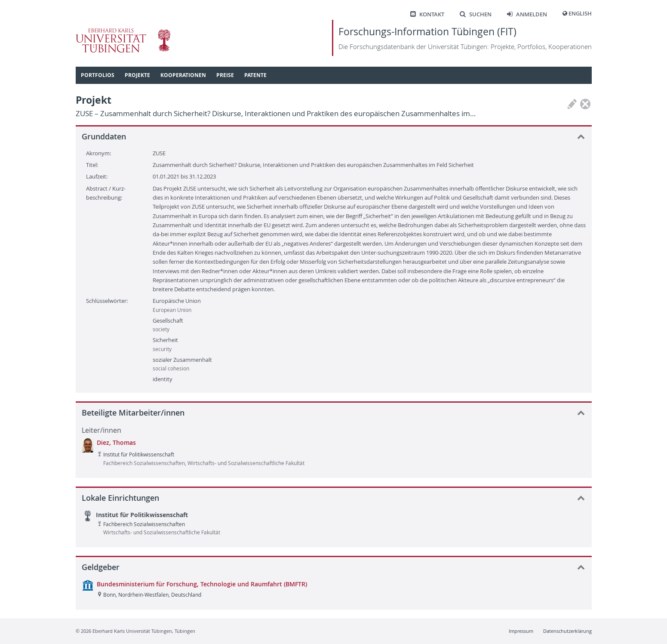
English (580, 14)
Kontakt (427, 14)
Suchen (476, 14)
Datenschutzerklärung (567, 631)
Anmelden (527, 14)
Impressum (521, 631)
